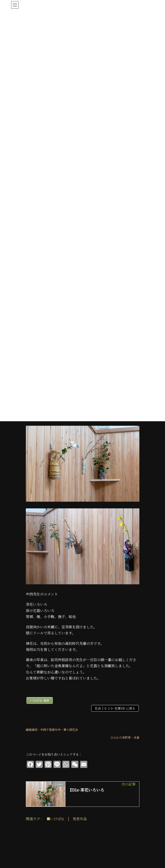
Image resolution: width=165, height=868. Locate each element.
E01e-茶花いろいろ (87, 790)
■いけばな (55, 819)
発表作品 (80, 819)
